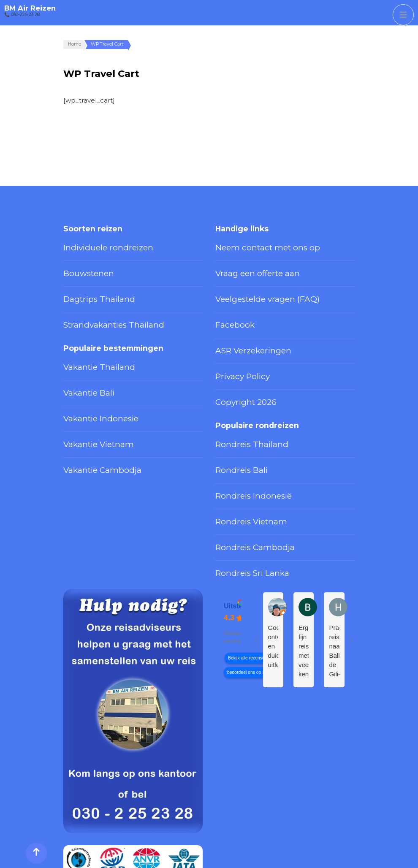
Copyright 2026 (237, 361)
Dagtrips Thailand (88, 283)
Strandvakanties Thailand (99, 303)
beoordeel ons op (244, 589)
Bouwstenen (82, 264)
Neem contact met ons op (254, 244)
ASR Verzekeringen (243, 322)
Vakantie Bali (82, 358)
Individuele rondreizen (96, 244)
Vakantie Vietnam (88, 396)
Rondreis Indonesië (244, 435)
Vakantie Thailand (88, 339)
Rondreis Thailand (241, 396)
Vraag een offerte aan (246, 264)
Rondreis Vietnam (241, 455)
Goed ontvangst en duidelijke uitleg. (273, 563)
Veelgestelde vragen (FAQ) (254, 283)
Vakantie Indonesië (91, 377)
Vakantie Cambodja (91, 416)
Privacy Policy (235, 342)
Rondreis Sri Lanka (242, 493)
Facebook (230, 303)
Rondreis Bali (234, 416)
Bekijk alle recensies (248, 575)
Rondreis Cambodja (244, 474)
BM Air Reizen (30, 8)
